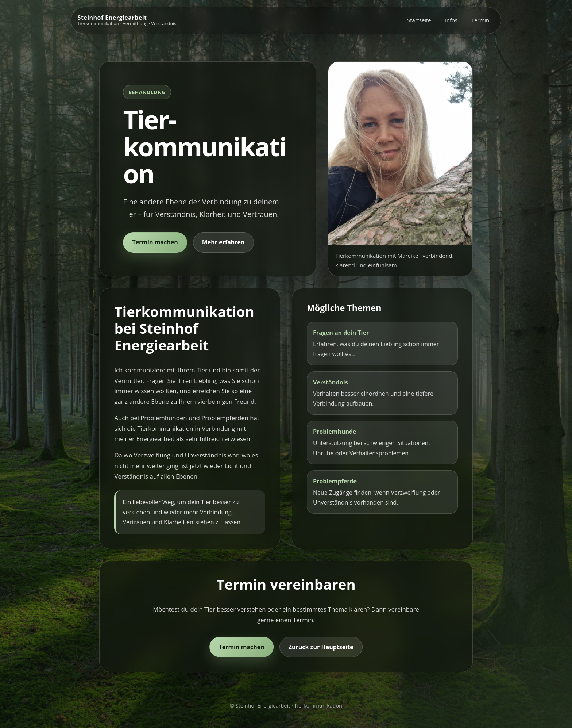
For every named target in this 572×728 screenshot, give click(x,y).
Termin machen (155, 242)
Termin (480, 20)
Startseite (419, 20)
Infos (451, 20)
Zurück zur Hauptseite (321, 647)
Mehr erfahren (223, 242)
